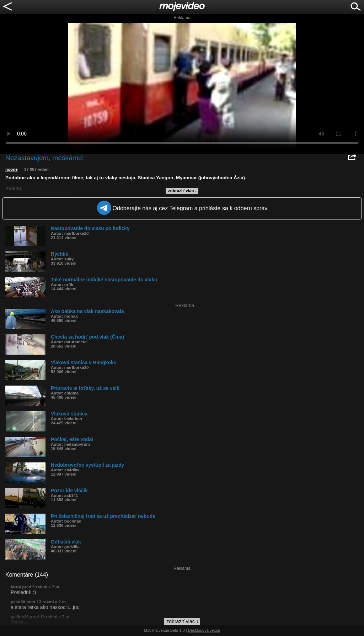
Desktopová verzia (204, 630)
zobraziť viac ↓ (183, 191)
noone (12, 169)
